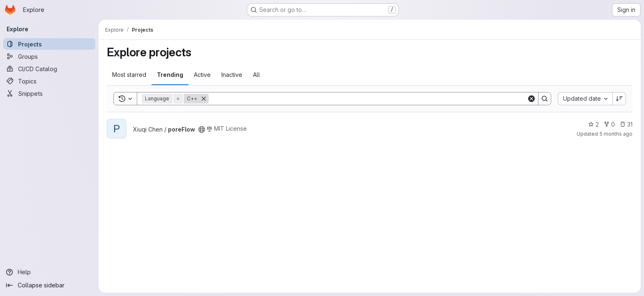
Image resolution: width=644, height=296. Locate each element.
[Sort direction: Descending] (619, 99)
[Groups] (49, 56)
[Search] (368, 99)
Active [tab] (202, 75)
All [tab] (256, 75)
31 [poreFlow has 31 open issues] (626, 124)
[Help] (49, 272)
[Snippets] (49, 93)
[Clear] (531, 99)
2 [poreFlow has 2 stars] (593, 124)
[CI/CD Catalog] (49, 69)
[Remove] (204, 99)
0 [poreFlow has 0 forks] (609, 124)
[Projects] (49, 44)
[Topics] (49, 81)
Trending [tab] (170, 75)
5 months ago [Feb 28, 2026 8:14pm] (616, 134)
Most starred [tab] (129, 75)
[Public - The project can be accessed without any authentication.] (202, 129)
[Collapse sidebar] (49, 285)
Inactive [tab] (232, 75)
